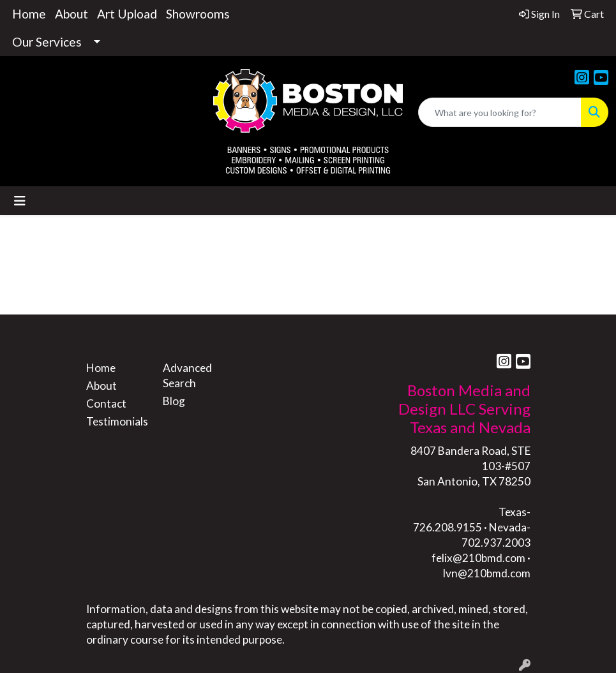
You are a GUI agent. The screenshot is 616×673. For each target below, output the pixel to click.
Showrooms (198, 14)
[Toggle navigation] (20, 201)
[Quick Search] (500, 112)
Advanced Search (187, 375)
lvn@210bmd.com (487, 573)
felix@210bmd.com (478, 558)
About (71, 14)
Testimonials (117, 421)
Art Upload (127, 14)
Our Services (47, 42)
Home (29, 14)
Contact (106, 403)
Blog (174, 401)
